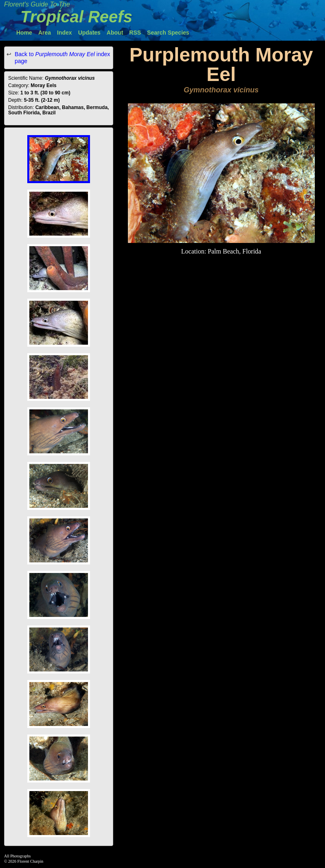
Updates (89, 33)
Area (45, 33)
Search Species (168, 33)
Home (24, 33)
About (115, 33)
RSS (135, 33)
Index (65, 33)
